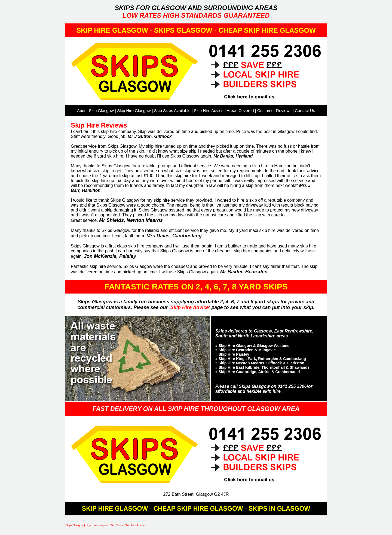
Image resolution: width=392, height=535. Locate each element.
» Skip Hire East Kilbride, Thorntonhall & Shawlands (262, 367)
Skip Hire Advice (209, 111)
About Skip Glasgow (95, 111)
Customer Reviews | (276, 111)
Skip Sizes (117, 525)
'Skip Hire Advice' (190, 307)
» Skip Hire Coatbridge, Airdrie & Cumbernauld (258, 372)
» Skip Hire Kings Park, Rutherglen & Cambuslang (261, 359)
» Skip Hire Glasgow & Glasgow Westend (252, 346)
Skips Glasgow (74, 525)
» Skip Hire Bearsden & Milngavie (246, 350)
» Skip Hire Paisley (232, 354)
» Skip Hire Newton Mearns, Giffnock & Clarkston (260, 363)
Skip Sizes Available (172, 111)
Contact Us (305, 111)
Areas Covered (240, 111)
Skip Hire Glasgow (134, 111)
